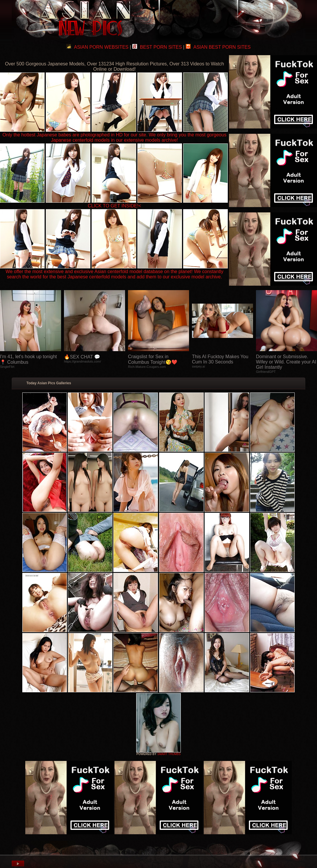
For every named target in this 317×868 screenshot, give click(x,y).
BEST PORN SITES (157, 47)
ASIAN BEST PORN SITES (218, 47)
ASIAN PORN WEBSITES (97, 47)
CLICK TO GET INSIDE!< (114, 206)
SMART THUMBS (169, 754)
